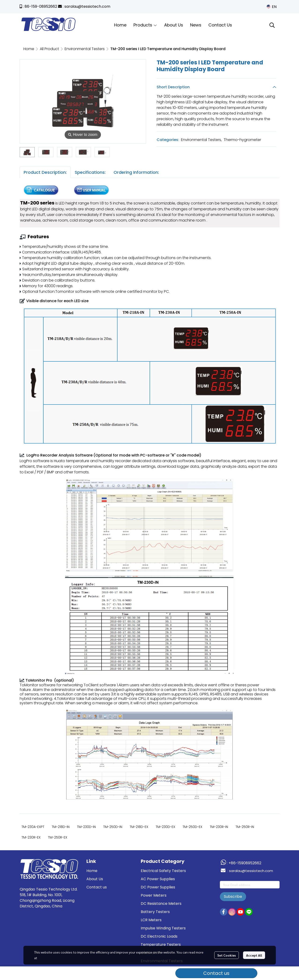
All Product (49, 49)
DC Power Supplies (158, 887)
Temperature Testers (161, 945)
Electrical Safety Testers (163, 871)
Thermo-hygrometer (242, 140)
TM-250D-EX (192, 827)
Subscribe (233, 896)
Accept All (254, 955)
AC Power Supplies (158, 879)
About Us (95, 879)
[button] (272, 7)
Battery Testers (155, 912)
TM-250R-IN (245, 827)
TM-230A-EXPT (33, 827)
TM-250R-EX (58, 837)
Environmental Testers (85, 49)
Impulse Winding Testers (163, 928)
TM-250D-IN (113, 827)
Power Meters (154, 895)
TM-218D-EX (139, 827)
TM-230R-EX (31, 837)
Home (29, 49)
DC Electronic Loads (159, 936)
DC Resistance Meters (161, 904)
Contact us (216, 973)
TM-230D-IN (86, 827)
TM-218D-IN (61, 827)
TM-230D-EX (165, 827)
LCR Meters (151, 920)
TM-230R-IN (219, 827)
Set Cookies (227, 955)
